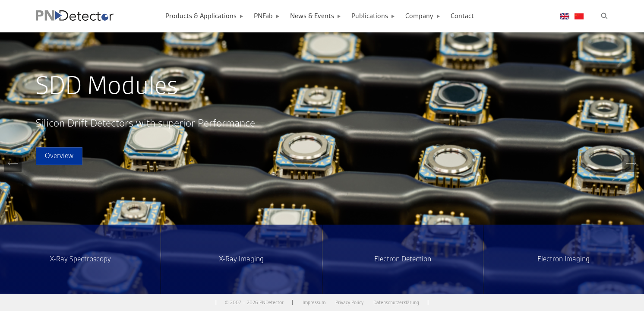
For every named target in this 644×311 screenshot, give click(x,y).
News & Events (312, 16)
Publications (370, 16)
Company (419, 16)
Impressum (314, 302)
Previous (13, 172)
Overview (59, 156)
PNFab (263, 16)
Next (631, 172)
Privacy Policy (349, 302)
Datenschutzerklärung (396, 302)
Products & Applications (201, 16)
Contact (462, 16)
